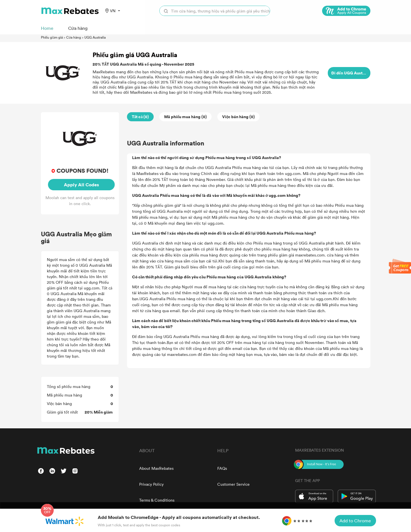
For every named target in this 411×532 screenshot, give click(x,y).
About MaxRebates (156, 468)
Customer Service (233, 484)
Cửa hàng (74, 37)
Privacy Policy (151, 484)
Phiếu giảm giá (52, 37)
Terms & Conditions (157, 500)
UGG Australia (95, 37)
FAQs (222, 468)
